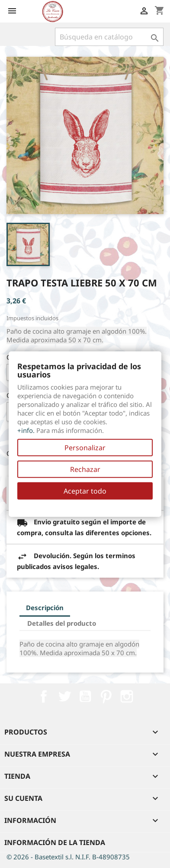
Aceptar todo (85, 491)
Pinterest (106, 696)
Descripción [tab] (45, 608)
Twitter (64, 696)
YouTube (85, 696)
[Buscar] (109, 37)
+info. (26, 430)
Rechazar (85, 469)
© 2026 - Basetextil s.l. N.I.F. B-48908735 (68, 857)
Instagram (127, 696)
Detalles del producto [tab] (62, 623)
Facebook (44, 696)
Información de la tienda (55, 842)
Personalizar (85, 448)
